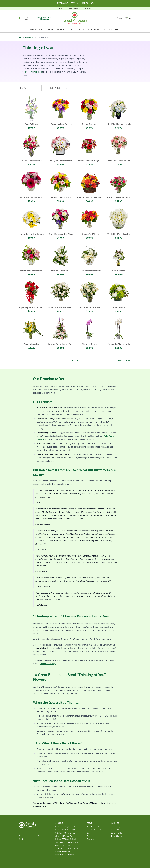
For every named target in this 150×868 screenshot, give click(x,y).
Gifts (103, 29)
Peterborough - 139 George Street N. (67, 848)
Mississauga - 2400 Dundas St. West (67, 842)
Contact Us (87, 8)
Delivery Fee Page (48, 664)
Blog (110, 29)
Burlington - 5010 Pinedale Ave (65, 833)
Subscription (93, 29)
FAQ (116, 29)
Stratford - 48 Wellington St (64, 851)
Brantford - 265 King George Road (66, 827)
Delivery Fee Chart (117, 833)
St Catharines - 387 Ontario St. (65, 854)
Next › (121, 360)
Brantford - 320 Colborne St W (65, 830)
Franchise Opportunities (95, 830)
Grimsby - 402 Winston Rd (63, 836)
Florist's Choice (36, 29)
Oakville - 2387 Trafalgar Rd (64, 845)
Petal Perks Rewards (73, 8)
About (61, 8)
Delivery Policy (116, 830)
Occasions (29, 37)
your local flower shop (32, 72)
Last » (129, 360)
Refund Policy (115, 827)
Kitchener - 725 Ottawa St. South (65, 839)
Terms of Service (116, 836)
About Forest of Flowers (95, 827)
